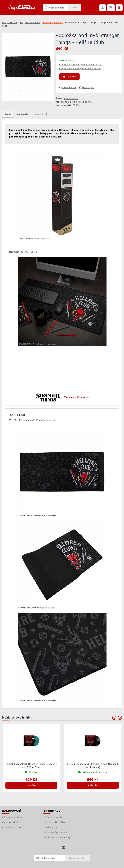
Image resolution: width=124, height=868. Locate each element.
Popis (8, 114)
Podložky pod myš (46, 420)
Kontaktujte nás (53, 817)
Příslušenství (71, 99)
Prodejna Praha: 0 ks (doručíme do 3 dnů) (81, 64)
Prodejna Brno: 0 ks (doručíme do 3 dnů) (80, 69)
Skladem (34, 772)
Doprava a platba (12, 817)
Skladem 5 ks (67, 60)
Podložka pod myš (82, 102)
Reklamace (50, 827)
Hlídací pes (86, 88)
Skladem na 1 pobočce (95, 772)
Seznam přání (68, 88)
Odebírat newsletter (77, 858)
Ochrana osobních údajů (57, 837)
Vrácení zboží (11, 822)
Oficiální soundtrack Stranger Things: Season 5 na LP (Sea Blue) (31, 766)
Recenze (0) (40, 114)
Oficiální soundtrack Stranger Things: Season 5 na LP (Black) (93, 766)
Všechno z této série (77, 397)
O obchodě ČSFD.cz (55, 822)
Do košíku (69, 77)
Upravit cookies (12, 827)
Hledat (75, 8)
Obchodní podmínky (55, 832)
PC (15, 420)
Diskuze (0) (22, 114)
